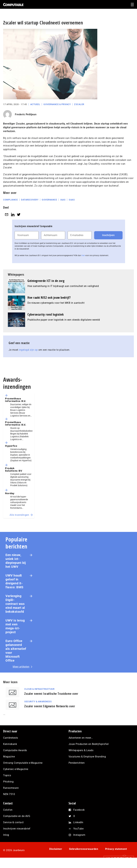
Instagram (79, 835)
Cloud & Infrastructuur (39, 689)
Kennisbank (10, 744)
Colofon (8, 810)
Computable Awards (15, 750)
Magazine (9, 757)
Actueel (35, 104)
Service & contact (13, 822)
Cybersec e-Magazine (16, 769)
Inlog (6, 835)
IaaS (63, 200)
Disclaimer (56, 849)
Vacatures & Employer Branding (87, 757)
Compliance (10, 200)
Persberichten (77, 763)
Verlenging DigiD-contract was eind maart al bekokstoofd (15, 604)
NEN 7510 (9, 794)
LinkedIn (78, 822)
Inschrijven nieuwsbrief (17, 829)
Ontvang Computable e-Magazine (23, 763)
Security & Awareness (38, 702)
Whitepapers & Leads (81, 750)
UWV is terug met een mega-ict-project (15, 626)
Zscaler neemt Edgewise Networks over (50, 706)
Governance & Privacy (57, 104)
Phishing (8, 782)
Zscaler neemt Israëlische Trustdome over (51, 694)
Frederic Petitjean (26, 114)
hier (83, 255)
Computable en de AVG (17, 816)
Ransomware (11, 788)
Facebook (79, 810)
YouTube (78, 829)
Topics (7, 775)
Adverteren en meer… (81, 738)
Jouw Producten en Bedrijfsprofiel (89, 744)
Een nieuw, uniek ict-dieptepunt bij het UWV (16, 561)
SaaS (72, 200)
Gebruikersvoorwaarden (84, 849)
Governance (49, 200)
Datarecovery (30, 200)
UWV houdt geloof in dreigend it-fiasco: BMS (14, 581)
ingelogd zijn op (28, 350)
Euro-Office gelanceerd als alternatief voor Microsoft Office (16, 651)
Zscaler (79, 104)
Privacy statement (116, 849)
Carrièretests (11, 738)
